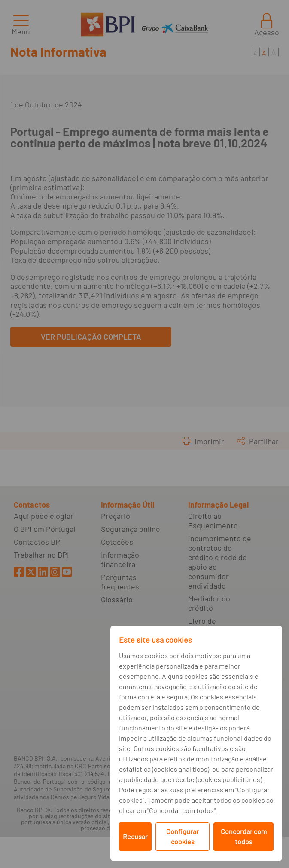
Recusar (135, 836)
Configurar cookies (183, 836)
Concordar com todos (244, 836)
